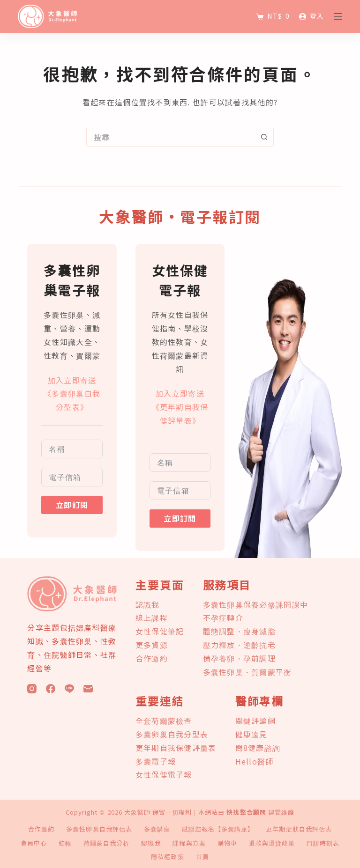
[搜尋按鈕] (264, 137)
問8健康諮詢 (258, 748)
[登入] (311, 16)
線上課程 (152, 618)
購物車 (227, 843)
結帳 (65, 843)
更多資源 (152, 645)
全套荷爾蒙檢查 (164, 721)
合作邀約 (152, 658)
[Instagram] (32, 689)
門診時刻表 (323, 843)
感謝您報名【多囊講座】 (218, 829)
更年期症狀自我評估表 (299, 829)
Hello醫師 (255, 761)
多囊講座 (157, 829)
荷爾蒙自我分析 (106, 843)
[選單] (338, 16)
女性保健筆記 (160, 631)
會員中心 (34, 843)
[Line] (69, 689)
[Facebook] (51, 689)
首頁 (202, 857)
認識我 (148, 604)
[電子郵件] (88, 689)
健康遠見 (251, 734)
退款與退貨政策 (272, 843)
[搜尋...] (171, 137)
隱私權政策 (167, 857)
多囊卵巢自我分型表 (172, 734)
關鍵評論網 (255, 721)
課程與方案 (189, 843)
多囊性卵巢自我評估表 (99, 829)
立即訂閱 (72, 505)
